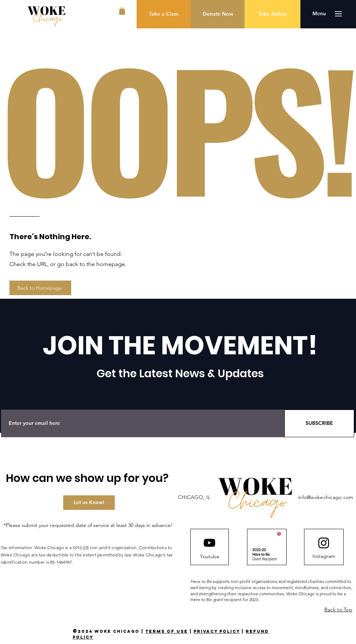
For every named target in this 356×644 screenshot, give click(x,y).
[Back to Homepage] (40, 288)
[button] (122, 11)
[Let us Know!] (89, 503)
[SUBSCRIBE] (319, 423)
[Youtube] (210, 557)
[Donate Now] (218, 14)
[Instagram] (324, 556)
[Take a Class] (164, 14)
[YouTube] (209, 543)
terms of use (167, 631)
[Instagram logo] (324, 543)
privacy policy (217, 631)
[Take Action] (272, 14)
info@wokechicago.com (326, 497)
